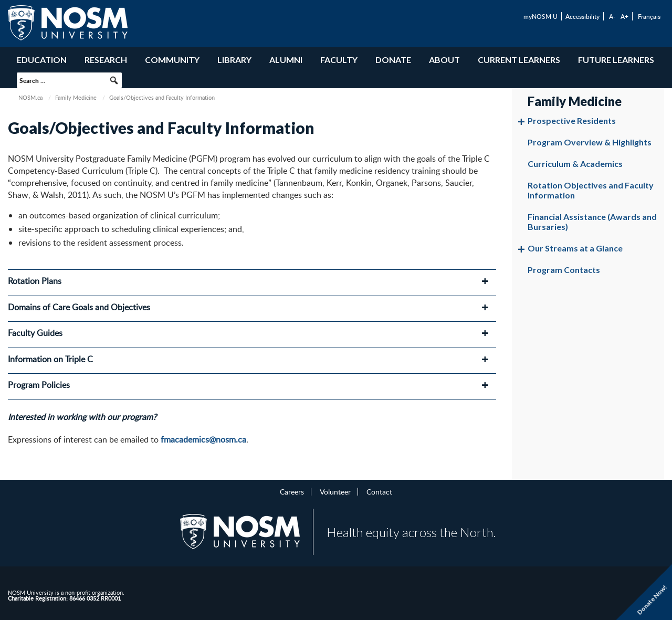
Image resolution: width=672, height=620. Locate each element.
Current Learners (519, 60)
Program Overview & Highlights (590, 142)
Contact (379, 491)
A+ (624, 16)
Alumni (286, 60)
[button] (114, 80)
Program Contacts (564, 270)
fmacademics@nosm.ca (203, 439)
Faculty (339, 60)
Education (42, 60)
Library (234, 60)
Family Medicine (76, 97)
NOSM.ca (30, 97)
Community (172, 60)
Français (649, 16)
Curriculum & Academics (575, 164)
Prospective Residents (572, 120)
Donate (393, 60)
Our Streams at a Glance (575, 248)
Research (106, 60)
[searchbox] (69, 80)
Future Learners (616, 60)
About (444, 60)
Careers (292, 491)
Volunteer (335, 491)
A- (612, 16)
